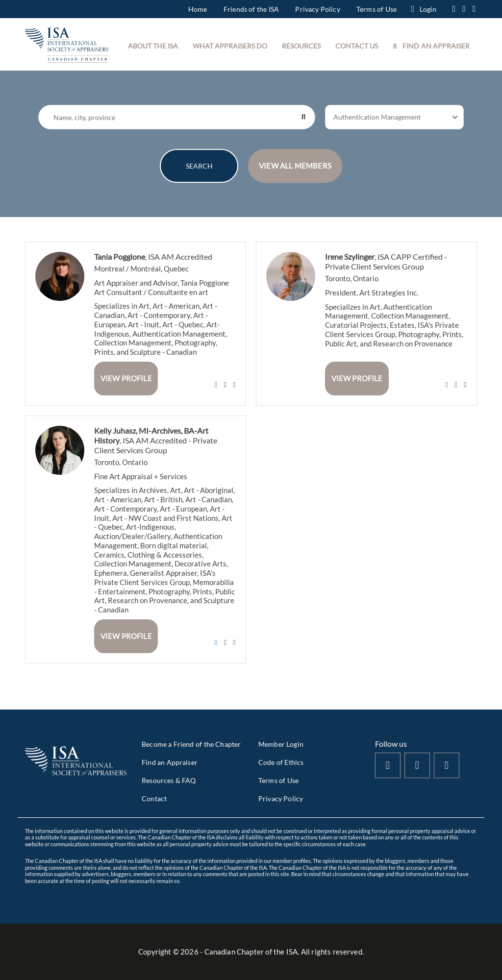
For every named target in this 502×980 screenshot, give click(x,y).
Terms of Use (376, 9)
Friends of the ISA (251, 9)
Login (424, 9)
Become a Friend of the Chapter (191, 744)
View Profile (126, 378)
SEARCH (199, 166)
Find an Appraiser (170, 762)
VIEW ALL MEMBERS (295, 166)
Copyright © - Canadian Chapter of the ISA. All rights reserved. (251, 952)
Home (198, 9)
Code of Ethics (281, 762)
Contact (154, 798)
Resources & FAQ (169, 780)
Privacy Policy (317, 9)
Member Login (281, 744)
